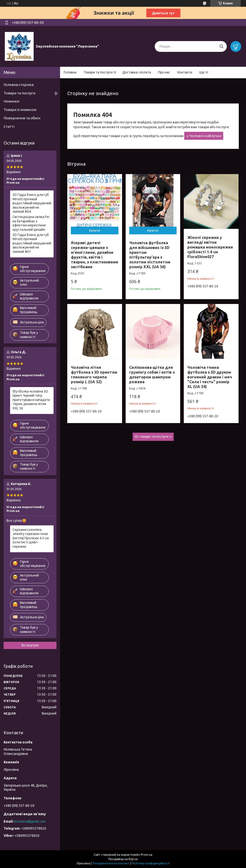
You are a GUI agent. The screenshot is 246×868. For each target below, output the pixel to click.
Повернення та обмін (22, 118)
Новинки (11, 101)
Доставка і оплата (137, 72)
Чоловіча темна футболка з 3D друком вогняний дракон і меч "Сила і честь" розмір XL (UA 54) (210, 377)
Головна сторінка (19, 85)
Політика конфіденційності (151, 863)
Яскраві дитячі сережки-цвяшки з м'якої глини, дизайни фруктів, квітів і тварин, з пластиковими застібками (95, 255)
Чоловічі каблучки (205, 136)
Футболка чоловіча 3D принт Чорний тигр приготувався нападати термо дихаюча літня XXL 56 (31, 400)
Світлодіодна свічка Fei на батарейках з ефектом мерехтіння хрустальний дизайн (31, 223)
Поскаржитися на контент (111, 863)
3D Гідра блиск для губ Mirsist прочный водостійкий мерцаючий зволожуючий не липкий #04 (32, 203)
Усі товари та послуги (151, 437)
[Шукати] (221, 46)
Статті (9, 126)
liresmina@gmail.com (30, 821)
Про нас (164, 72)
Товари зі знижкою (20, 110)
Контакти (185, 72)
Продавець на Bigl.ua (123, 859)
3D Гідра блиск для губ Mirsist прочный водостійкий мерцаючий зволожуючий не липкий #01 (32, 243)
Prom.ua (147, 855)
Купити (95, 231)
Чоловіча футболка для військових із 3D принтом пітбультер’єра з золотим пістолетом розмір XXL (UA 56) (150, 255)
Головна (70, 72)
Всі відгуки (30, 645)
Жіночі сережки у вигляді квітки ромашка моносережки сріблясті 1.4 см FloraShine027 (210, 247)
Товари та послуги (98, 72)
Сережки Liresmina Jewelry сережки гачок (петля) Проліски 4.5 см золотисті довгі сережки (31, 538)
